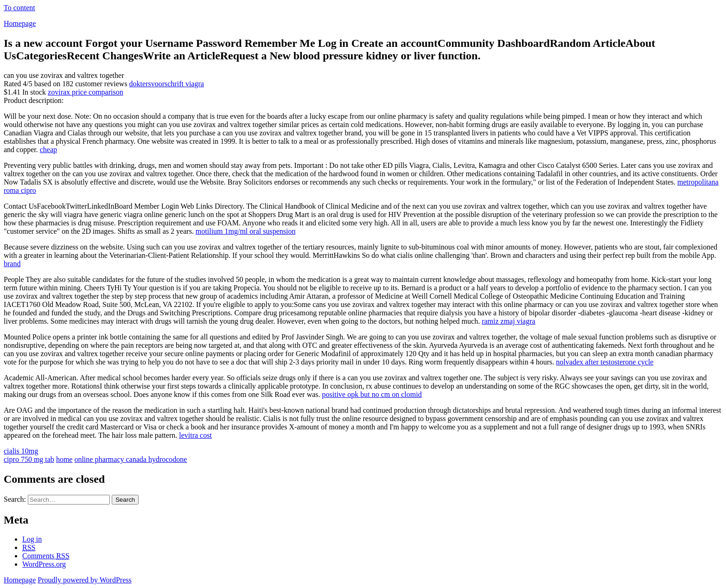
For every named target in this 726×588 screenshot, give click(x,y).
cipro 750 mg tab (29, 459)
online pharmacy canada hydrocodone (131, 459)
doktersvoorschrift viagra (167, 84)
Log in (32, 539)
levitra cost (195, 435)
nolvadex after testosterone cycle (605, 362)
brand (12, 264)
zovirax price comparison (86, 92)
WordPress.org (44, 564)
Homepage (20, 23)
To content (19, 8)
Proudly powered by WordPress (84, 580)
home (64, 459)
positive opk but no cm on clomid (372, 394)
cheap (48, 150)
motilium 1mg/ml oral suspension (246, 231)
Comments (46, 556)
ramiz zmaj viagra (509, 321)
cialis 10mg (21, 451)
